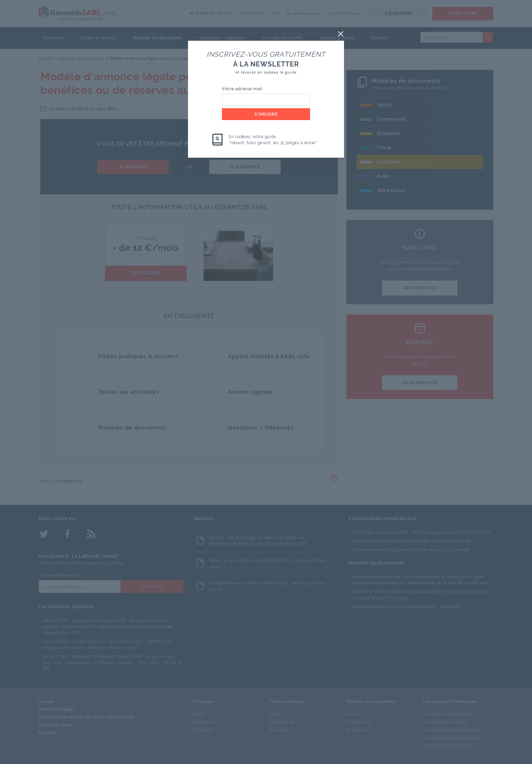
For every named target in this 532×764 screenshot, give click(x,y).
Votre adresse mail (242, 89)
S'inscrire (266, 114)
